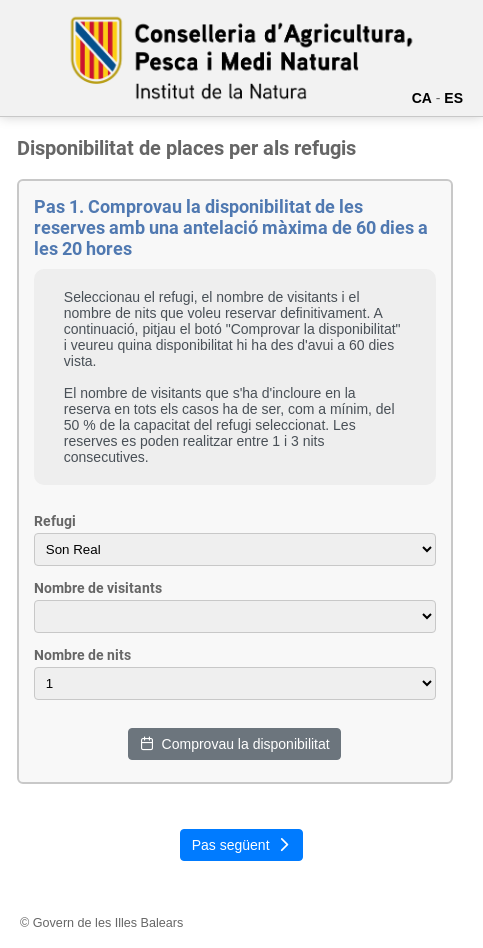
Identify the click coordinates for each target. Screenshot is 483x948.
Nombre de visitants (98, 588)
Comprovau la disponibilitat (235, 744)
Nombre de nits (82, 655)
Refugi (55, 521)
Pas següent (242, 845)
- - (235, 683)
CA (422, 98)
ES (453, 98)
